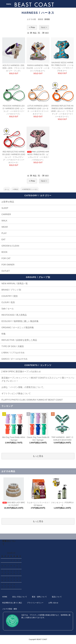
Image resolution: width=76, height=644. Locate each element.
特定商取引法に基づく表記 (12, 603)
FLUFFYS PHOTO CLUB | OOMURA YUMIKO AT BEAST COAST (32, 400)
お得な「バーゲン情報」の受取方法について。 (23, 387)
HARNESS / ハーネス (30, 189)
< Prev (32, 27)
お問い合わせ (53, 603)
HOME (5, 597)
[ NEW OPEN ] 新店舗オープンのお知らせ (21, 371)
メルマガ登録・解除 (10, 609)
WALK (16, 189)
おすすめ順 (31, 19)
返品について (57, 597)
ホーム (7, 189)
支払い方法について (20, 597)
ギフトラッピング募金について (16, 393)
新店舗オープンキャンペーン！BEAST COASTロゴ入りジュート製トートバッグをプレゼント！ (38, 379)
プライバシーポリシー (35, 603)
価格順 (41, 19)
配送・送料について (39, 597)
